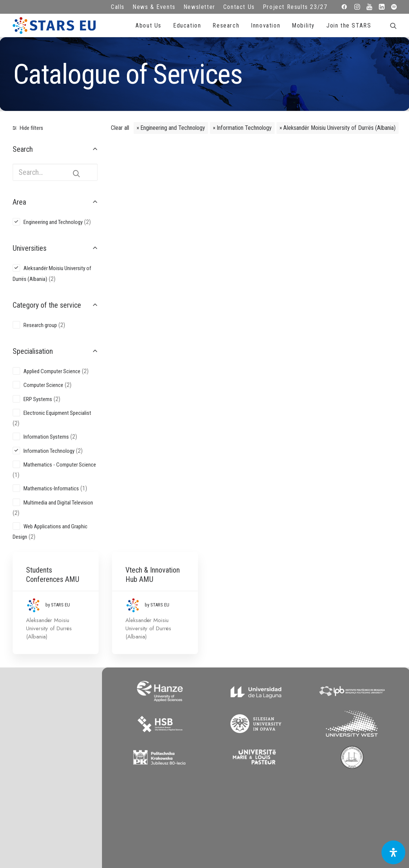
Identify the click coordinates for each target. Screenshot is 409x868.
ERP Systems (38, 399)
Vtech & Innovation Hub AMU (260, 167)
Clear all (120, 128)
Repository (256, 714)
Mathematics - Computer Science (60, 465)
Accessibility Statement (153, 755)
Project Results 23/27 (295, 7)
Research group (40, 325)
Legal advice (153, 724)
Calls (118, 7)
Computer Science (43, 385)
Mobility (303, 25)
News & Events (154, 7)
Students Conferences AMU (164, 167)
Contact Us (239, 7)
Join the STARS (349, 25)
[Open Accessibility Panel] (393, 852)
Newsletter (199, 7)
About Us (148, 25)
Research (226, 25)
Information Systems (46, 437)
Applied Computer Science (52, 371)
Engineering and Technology (173, 128)
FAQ (153, 714)
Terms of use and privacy (153, 734)
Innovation (266, 25)
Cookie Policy (153, 744)
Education (187, 25)
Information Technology (244, 128)
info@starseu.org (50, 714)
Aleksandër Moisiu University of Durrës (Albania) (339, 128)
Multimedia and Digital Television (58, 503)
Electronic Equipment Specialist (57, 413)
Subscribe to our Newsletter (359, 722)
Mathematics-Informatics (51, 489)
